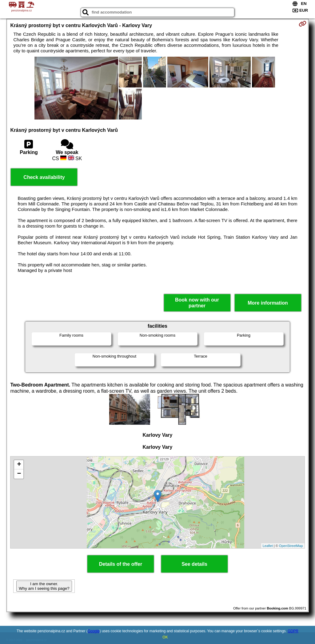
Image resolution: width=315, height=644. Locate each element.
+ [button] (19, 465)
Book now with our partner (197, 303)
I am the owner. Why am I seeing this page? (44, 586)
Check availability (44, 177)
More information (268, 303)
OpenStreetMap (291, 546)
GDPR (293, 631)
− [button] (19, 474)
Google (94, 631)
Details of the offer (121, 564)
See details (194, 564)
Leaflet (268, 546)
